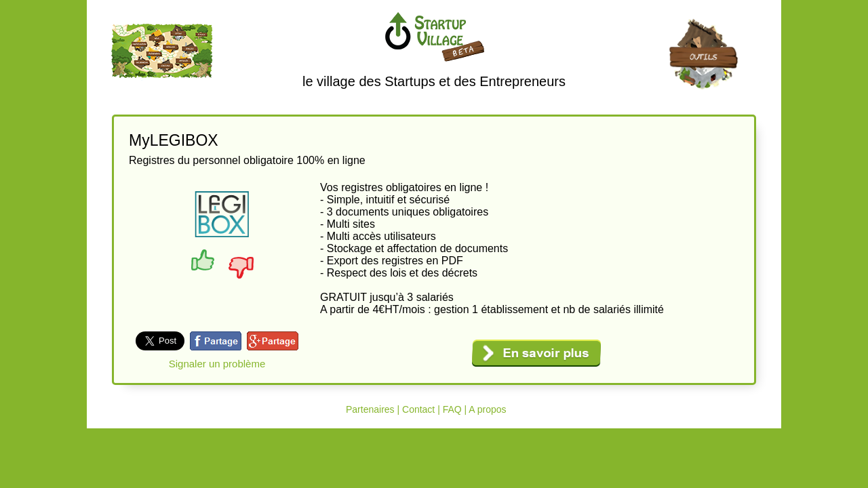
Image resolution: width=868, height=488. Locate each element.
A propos (487, 409)
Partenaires (370, 409)
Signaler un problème (217, 364)
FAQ (452, 409)
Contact (418, 409)
